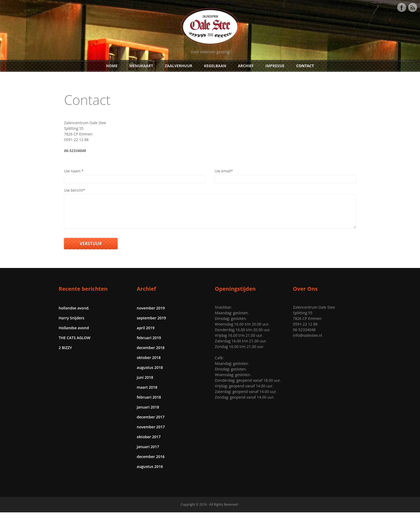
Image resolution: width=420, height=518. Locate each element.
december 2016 (151, 462)
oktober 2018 (149, 363)
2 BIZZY (65, 353)
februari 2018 (149, 403)
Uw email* (224, 171)
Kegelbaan (215, 66)
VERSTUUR (91, 249)
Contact (305, 66)
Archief (246, 66)
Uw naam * (74, 171)
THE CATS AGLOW (75, 343)
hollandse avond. (74, 314)
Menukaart (141, 66)
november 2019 (151, 314)
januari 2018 (148, 413)
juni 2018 (145, 383)
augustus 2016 (150, 472)
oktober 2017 (149, 442)
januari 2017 (148, 452)
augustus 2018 (150, 373)
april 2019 (146, 333)
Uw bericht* (74, 190)
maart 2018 (147, 393)
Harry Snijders (72, 324)
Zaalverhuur (179, 66)
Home (112, 66)
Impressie (275, 66)
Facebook (402, 7)
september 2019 (151, 324)
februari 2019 (149, 343)
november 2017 (151, 432)
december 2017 (151, 423)
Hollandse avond (74, 333)
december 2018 (151, 353)
